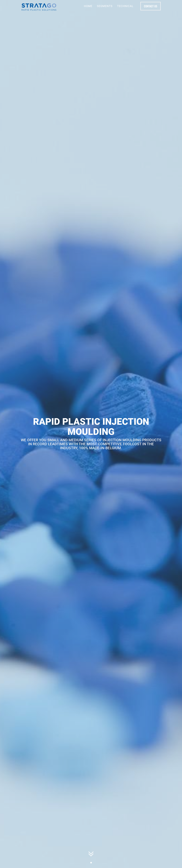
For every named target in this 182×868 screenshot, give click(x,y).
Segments (105, 6)
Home (88, 6)
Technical (125, 6)
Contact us (151, 6)
